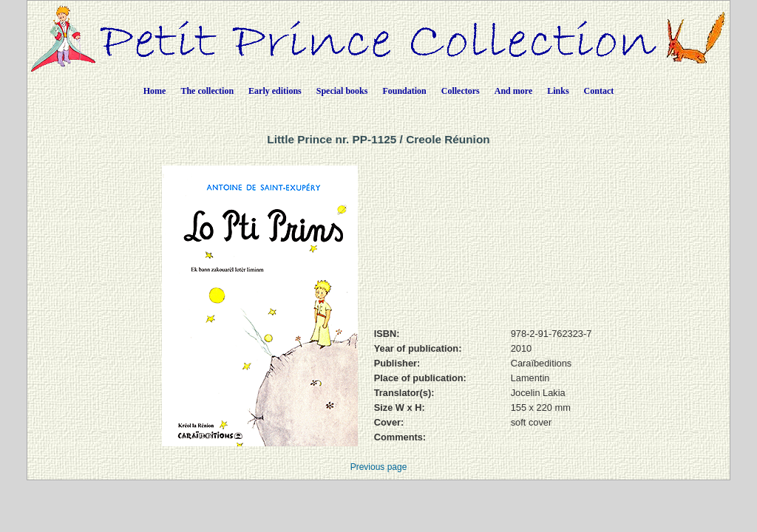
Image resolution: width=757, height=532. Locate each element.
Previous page (379, 467)
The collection (207, 91)
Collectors (461, 91)
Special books (342, 91)
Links (558, 91)
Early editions (275, 91)
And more (513, 91)
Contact (599, 91)
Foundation (404, 91)
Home (155, 91)
